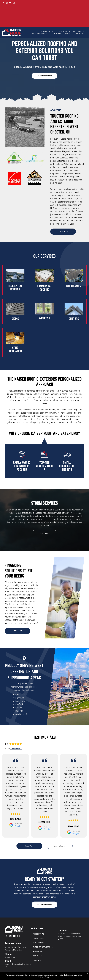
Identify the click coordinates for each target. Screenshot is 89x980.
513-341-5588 (10, 957)
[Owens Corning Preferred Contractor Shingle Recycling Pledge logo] (15, 159)
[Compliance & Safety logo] (35, 159)
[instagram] (7, 3)
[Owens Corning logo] (15, 179)
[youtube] (10, 3)
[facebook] (3, 3)
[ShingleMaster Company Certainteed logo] (35, 179)
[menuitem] (47, 31)
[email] (14, 3)
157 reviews (16, 748)
